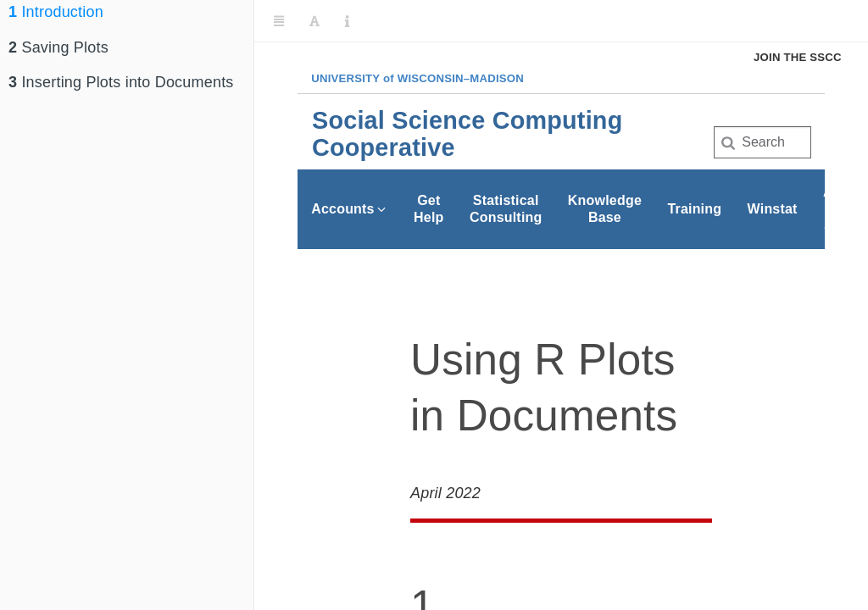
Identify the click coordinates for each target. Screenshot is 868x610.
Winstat (773, 209)
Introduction (56, 12)
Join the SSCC (798, 57)
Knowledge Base (605, 209)
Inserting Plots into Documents (121, 82)
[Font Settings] (314, 21)
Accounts (350, 209)
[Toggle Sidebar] (279, 21)
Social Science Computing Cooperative (467, 134)
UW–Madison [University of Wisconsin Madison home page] (417, 78)
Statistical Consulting (506, 209)
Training (694, 209)
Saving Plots (58, 47)
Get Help (428, 209)
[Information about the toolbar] (347, 21)
